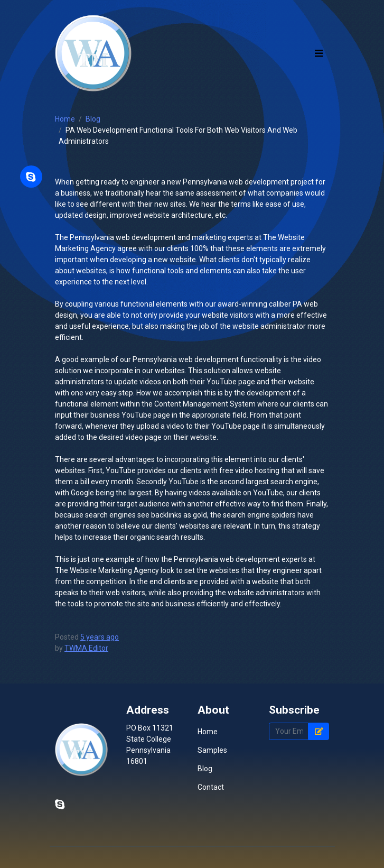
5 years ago (100, 637)
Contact (211, 787)
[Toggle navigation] (319, 53)
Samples (212, 750)
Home (65, 119)
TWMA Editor (86, 648)
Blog (93, 119)
